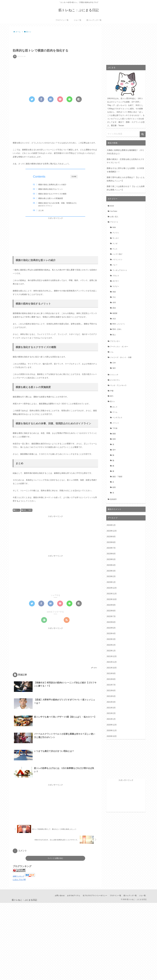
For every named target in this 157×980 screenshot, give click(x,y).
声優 (112, 391)
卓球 (114, 303)
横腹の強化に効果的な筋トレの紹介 (52, 185)
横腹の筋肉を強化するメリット (51, 189)
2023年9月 (111, 537)
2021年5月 (111, 696)
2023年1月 (111, 582)
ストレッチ (114, 375)
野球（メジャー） (119, 324)
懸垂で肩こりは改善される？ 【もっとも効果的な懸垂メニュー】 (126, 188)
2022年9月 (111, 605)
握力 (112, 396)
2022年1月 (111, 651)
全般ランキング (18, 876)
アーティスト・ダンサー (119, 347)
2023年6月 (111, 554)
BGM (112, 206)
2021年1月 (111, 719)
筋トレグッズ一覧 (130, 895)
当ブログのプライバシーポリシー (95, 895)
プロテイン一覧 (115, 895)
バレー (115, 265)
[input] (126, 134)
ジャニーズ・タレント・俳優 (121, 357)
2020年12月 (112, 725)
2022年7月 (111, 616)
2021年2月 (111, 713)
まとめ (41, 210)
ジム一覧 (142, 895)
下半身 (115, 428)
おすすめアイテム (74, 895)
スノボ (115, 243)
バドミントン (117, 259)
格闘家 (115, 313)
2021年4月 (111, 702)
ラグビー (116, 286)
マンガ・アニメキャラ (118, 385)
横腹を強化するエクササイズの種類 (52, 194)
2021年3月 (111, 708)
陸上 (114, 335)
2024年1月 (111, 525)
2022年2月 (111, 645)
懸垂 (114, 434)
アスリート (114, 222)
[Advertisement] (55, 40)
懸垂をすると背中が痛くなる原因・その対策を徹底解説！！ (125, 170)
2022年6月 (111, 622)
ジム (112, 352)
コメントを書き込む (55, 858)
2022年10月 (112, 599)
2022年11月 (112, 594)
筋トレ (16, 510)
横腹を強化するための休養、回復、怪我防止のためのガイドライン (58, 204)
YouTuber (114, 211)
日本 (114, 363)
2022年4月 (111, 633)
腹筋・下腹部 (27, 510)
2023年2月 (111, 576)
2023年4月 (111, 565)
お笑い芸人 (114, 217)
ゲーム (115, 412)
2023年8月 (111, 542)
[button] (143, 134)
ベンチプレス (117, 418)
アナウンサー (115, 341)
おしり (115, 407)
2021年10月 (112, 668)
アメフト (116, 233)
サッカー (116, 238)
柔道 (114, 308)
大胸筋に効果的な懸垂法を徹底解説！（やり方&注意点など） (125, 152)
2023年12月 (112, 531)
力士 (114, 297)
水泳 (114, 319)
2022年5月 (111, 628)
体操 (114, 292)
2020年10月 (112, 736)
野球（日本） (117, 329)
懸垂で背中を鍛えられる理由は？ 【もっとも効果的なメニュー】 (126, 179)
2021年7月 (111, 685)
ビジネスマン (115, 380)
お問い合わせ (60, 895)
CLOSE (74, 177)
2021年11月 (112, 662)
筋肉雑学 (113, 499)
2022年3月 (111, 639)
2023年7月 (111, 548)
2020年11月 (112, 730)
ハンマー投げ (117, 254)
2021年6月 (111, 691)
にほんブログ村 (19, 880)
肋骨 (114, 439)
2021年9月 (111, 673)
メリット (116, 423)
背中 (114, 450)
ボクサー (116, 281)
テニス (115, 249)
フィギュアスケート (120, 270)
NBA (114, 227)
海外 (114, 368)
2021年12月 (112, 656)
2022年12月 (112, 588)
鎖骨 (114, 487)
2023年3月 (111, 571)
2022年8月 (111, 611)
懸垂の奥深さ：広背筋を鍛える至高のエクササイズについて (125, 161)
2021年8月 (111, 679)
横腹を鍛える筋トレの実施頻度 (51, 198)
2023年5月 (111, 559)
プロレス (116, 276)
